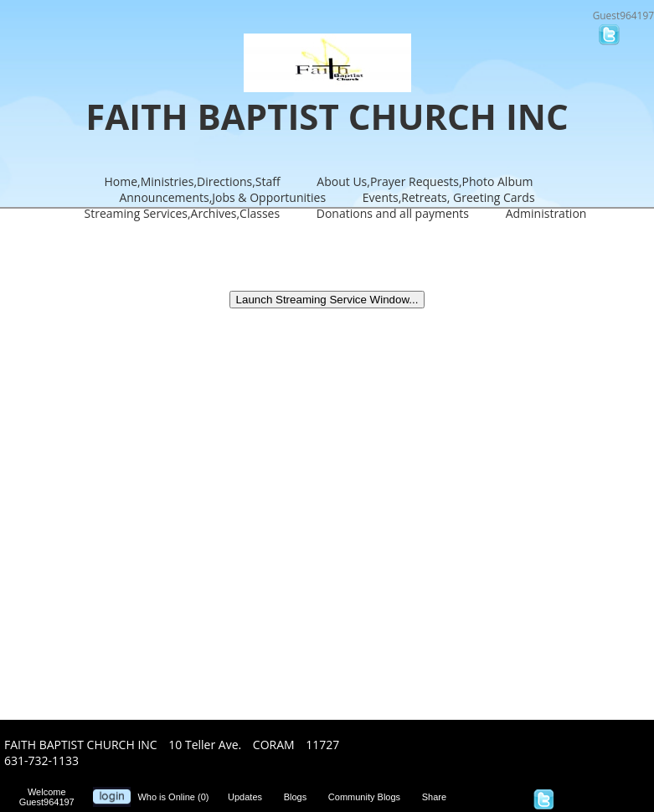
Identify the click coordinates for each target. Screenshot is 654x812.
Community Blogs (368, 797)
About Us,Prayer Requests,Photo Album (425, 181)
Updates (249, 797)
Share (438, 797)
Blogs (299, 797)
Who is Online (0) (175, 797)
